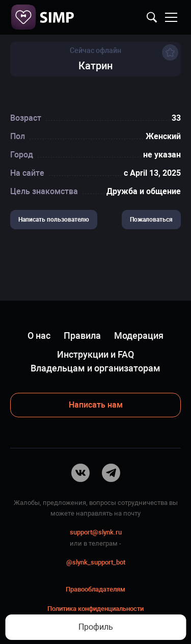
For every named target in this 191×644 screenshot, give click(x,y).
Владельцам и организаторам (95, 368)
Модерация (139, 336)
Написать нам (96, 405)
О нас (39, 336)
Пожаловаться (151, 220)
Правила (82, 336)
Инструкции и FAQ (95, 354)
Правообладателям (95, 589)
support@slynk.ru (96, 532)
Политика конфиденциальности (95, 609)
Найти (152, 17)
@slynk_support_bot (96, 562)
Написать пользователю (54, 220)
